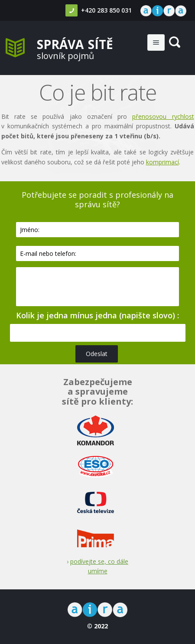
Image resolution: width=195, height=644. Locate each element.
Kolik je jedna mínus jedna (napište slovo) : (97, 315)
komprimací (162, 162)
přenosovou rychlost (163, 116)
